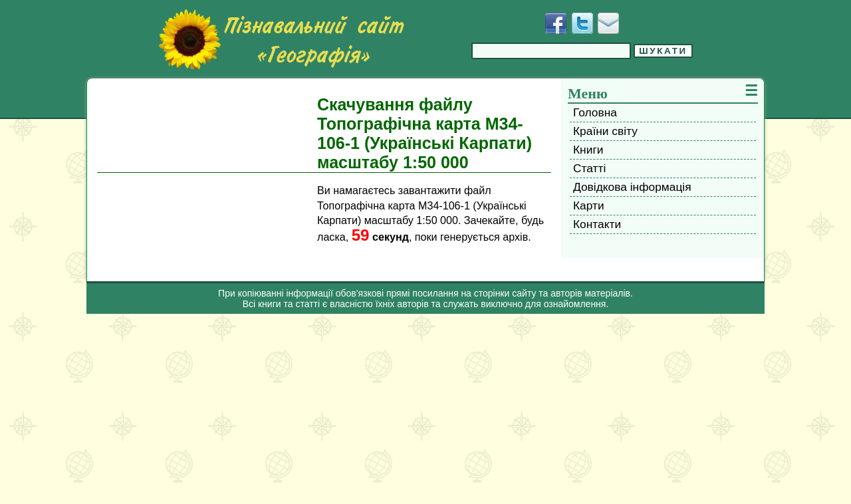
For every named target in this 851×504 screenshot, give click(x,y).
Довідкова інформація (632, 187)
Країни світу (605, 131)
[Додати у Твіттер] (582, 23)
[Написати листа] (608, 23)
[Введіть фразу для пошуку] (551, 51)
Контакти (597, 224)
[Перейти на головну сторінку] (281, 39)
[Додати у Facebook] (556, 23)
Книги (588, 150)
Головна (595, 112)
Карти (589, 205)
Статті (589, 168)
